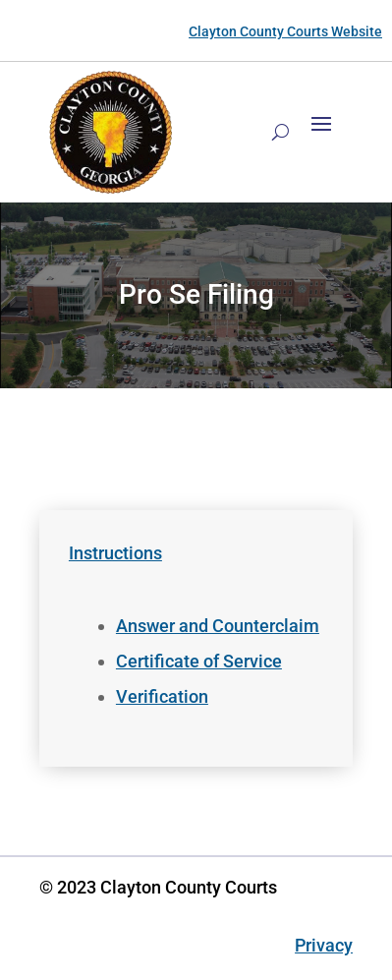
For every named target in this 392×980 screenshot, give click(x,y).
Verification (162, 696)
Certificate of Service (199, 661)
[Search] (280, 132)
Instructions (115, 553)
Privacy (324, 945)
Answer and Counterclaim (218, 626)
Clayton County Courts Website (285, 31)
